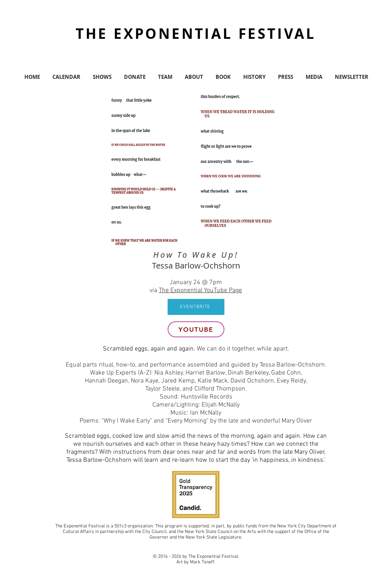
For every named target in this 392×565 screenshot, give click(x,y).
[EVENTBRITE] (196, 307)
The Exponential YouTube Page (200, 291)
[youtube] (196, 329)
